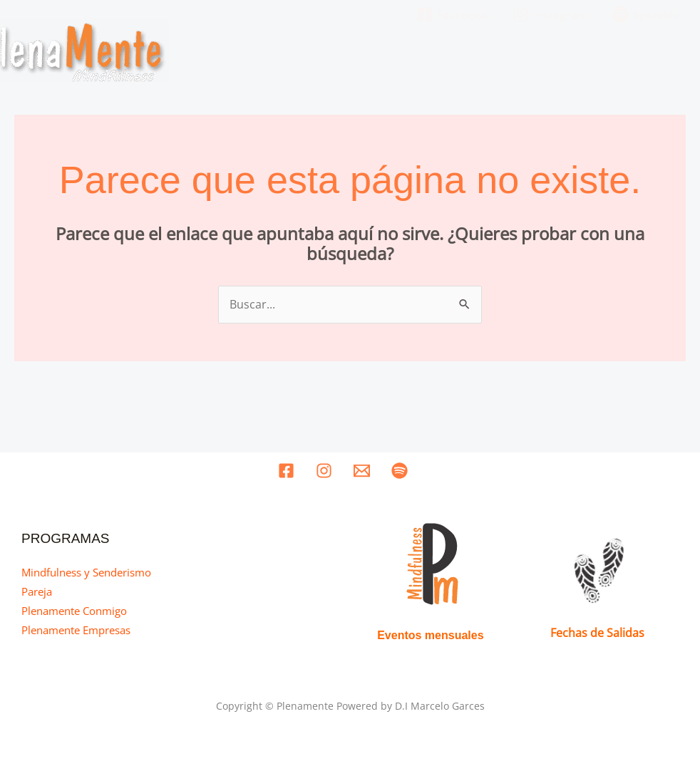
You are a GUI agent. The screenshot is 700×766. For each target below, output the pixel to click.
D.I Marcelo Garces (440, 704)
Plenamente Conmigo (74, 609)
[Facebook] (286, 469)
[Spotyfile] (400, 469)
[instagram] (324, 469)
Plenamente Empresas (76, 628)
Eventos (562, 53)
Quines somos (332, 53)
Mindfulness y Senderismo (86, 570)
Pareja (37, 589)
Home (263, 53)
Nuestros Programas (455, 53)
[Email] (362, 469)
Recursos (622, 53)
